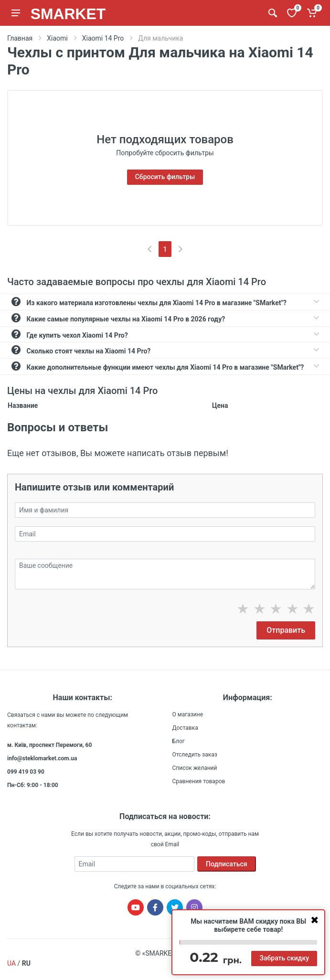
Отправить (286, 630)
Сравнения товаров (199, 781)
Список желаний (195, 768)
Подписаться (227, 864)
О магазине (188, 714)
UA (11, 963)
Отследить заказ (195, 755)
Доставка (185, 728)
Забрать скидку (284, 958)
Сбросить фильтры (165, 177)
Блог (179, 741)
